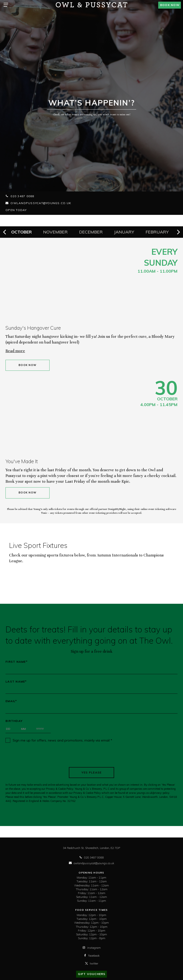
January (124, 232)
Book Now (28, 365)
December (91, 232)
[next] (178, 232)
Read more (15, 351)
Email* (11, 701)
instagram (92, 948)
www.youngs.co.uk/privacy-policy (149, 793)
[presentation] (91, 755)
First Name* (17, 662)
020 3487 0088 (20, 196)
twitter (92, 963)
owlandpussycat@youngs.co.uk (38, 203)
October (21, 232)
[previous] (5, 232)
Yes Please (92, 772)
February (157, 232)
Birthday (14, 721)
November (55, 232)
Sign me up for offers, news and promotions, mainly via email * (62, 740)
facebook (92, 956)
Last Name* (16, 682)
